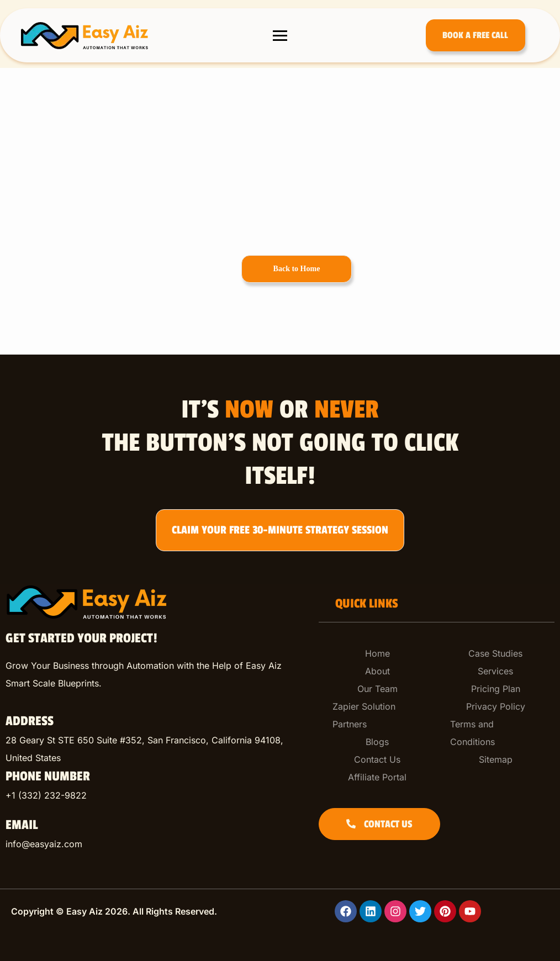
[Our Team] (378, 689)
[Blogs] (378, 742)
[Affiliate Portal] (378, 777)
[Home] (378, 653)
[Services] (495, 671)
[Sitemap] (495, 759)
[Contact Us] (378, 759)
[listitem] (154, 749)
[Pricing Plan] (495, 689)
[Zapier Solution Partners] (378, 715)
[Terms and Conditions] (495, 733)
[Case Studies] (495, 653)
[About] (378, 671)
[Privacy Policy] (495, 706)
